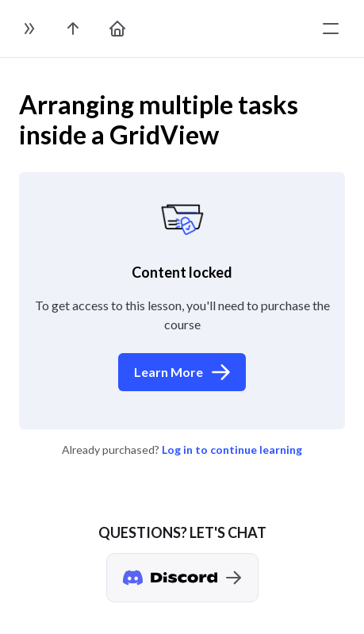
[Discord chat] (182, 578)
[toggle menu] (331, 29)
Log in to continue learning (232, 450)
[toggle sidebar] (29, 29)
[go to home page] (117, 29)
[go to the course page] (73, 29)
